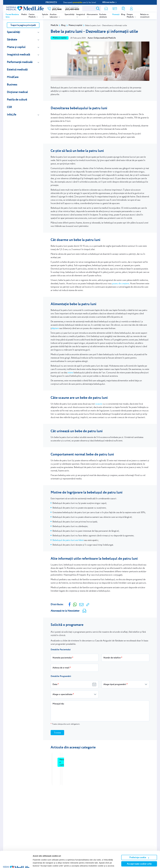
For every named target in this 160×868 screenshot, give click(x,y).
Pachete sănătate (103, 16)
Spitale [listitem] (45, 15)
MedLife (54, 25)
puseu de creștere (121, 283)
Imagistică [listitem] (80, 15)
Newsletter (106, 9)
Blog (123, 15)
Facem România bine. (12, 16)
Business (12, 84)
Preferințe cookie (139, 842)
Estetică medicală (17, 69)
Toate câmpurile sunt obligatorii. (65, 724)
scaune (99, 404)
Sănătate (12, 39)
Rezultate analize (123, 9)
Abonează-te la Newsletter (65, 611)
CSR (9, 107)
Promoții (116, 15)
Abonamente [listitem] (92, 15)
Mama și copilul (16, 47)
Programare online (145, 9)
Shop (115, 9)
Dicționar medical (17, 92)
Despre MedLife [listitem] (130, 16)
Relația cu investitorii (145, 16)
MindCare (13, 77)
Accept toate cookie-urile (139, 848)
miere (70, 372)
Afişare (36, 863)
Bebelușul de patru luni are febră (68, 540)
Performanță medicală (20, 62)
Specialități (69, 15)
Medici (24, 15)
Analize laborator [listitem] (54, 16)
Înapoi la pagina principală (23, 25)
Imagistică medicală (18, 54)
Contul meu (131, 9)
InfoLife (11, 115)
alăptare (55, 328)
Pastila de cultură (17, 100)
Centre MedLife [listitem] (32, 16)
